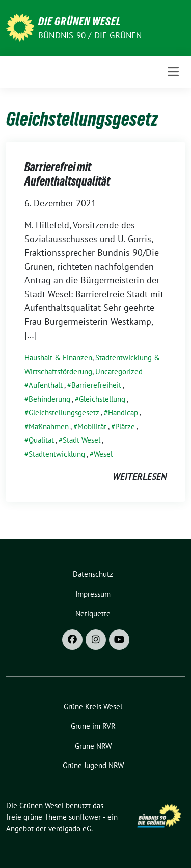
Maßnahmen (49, 426)
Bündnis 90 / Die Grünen (90, 35)
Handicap (123, 413)
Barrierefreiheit (96, 385)
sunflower (85, 817)
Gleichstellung (102, 399)
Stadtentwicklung (57, 454)
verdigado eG (70, 828)
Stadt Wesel (81, 440)
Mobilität (92, 426)
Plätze (125, 426)
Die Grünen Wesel (80, 21)
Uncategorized (119, 371)
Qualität (41, 440)
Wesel (103, 454)
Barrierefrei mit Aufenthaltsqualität (67, 174)
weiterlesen (140, 476)
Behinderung (49, 399)
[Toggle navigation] (173, 72)
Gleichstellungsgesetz (64, 413)
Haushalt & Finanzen (58, 358)
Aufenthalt (46, 385)
